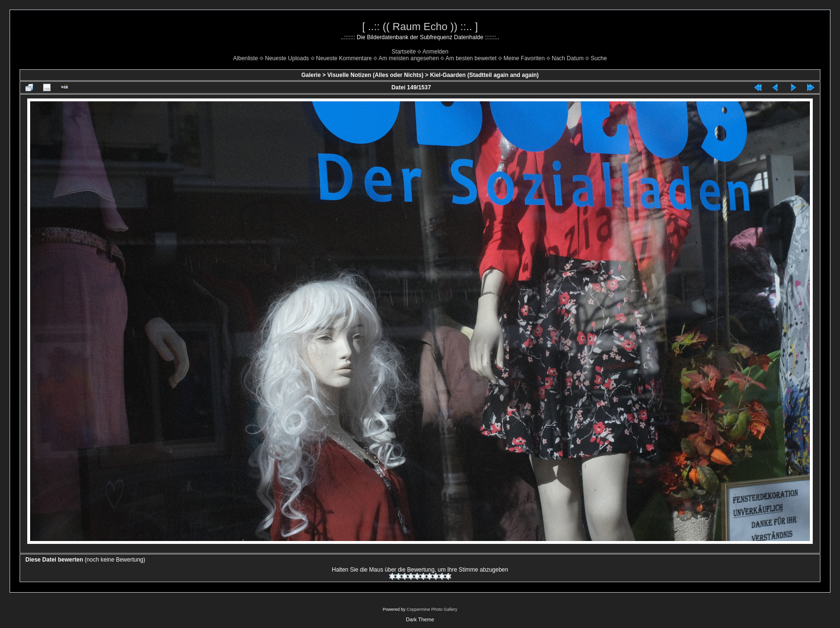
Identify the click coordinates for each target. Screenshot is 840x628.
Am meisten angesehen (409, 58)
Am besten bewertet (471, 58)
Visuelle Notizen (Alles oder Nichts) (376, 75)
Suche (599, 58)
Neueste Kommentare (344, 58)
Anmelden (436, 52)
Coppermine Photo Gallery (432, 609)
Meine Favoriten (524, 58)
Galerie (311, 75)
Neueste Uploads (287, 58)
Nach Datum (568, 58)
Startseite (404, 52)
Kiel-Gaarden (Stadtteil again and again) (484, 75)
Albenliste (246, 58)
